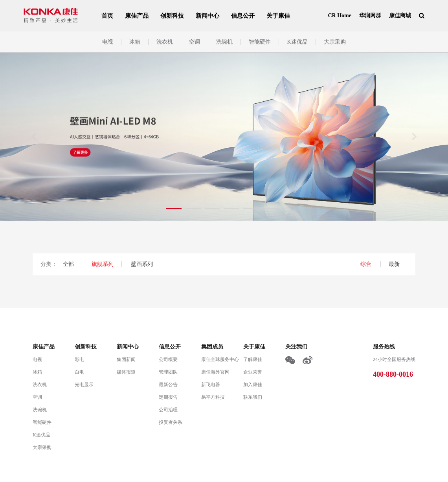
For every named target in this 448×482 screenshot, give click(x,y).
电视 (108, 42)
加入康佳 (253, 385)
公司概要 (168, 359)
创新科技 (172, 16)
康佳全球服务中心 (220, 359)
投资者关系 (171, 422)
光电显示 (84, 385)
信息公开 (243, 16)
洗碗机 (224, 42)
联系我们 (253, 397)
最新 (394, 264)
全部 (68, 264)
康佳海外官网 (215, 372)
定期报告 (168, 397)
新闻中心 (207, 16)
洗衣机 (165, 42)
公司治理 (168, 410)
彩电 (79, 359)
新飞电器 (211, 385)
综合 (367, 264)
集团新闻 (126, 359)
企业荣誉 (253, 372)
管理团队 (168, 372)
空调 (195, 42)
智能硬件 (260, 42)
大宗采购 (335, 42)
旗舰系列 (103, 264)
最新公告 (168, 385)
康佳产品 (137, 16)
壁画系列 (142, 264)
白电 (79, 372)
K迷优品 (297, 42)
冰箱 (135, 42)
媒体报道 (126, 372)
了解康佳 (253, 359)
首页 (107, 16)
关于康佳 (278, 16)
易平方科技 (213, 397)
